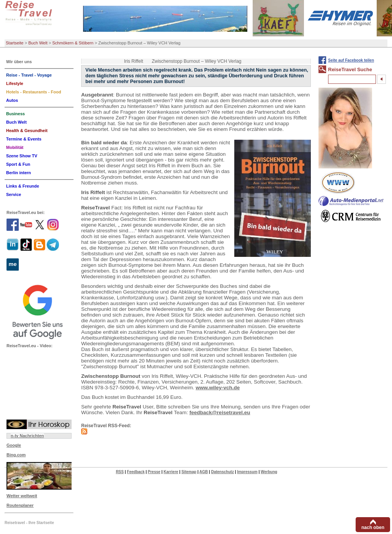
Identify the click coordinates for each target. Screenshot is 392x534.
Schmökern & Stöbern (73, 43)
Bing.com (16, 455)
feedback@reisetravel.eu (220, 412)
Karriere (171, 472)
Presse (154, 472)
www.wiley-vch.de (218, 388)
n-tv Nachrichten (27, 436)
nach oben (373, 527)
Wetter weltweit (22, 496)
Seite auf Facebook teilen (351, 60)
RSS (120, 472)
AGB (204, 472)
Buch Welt (38, 43)
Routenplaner (20, 505)
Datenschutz (222, 472)
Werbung (269, 472)
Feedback (136, 472)
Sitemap (189, 472)
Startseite (15, 43)
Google (14, 445)
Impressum (247, 472)
